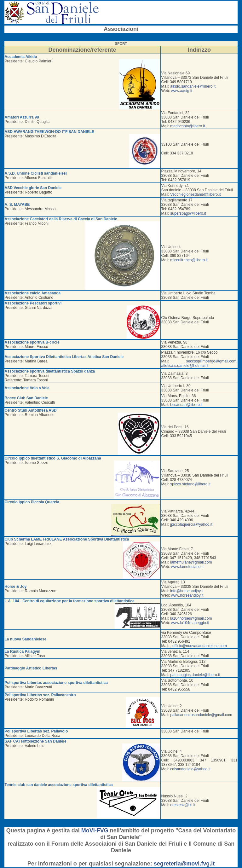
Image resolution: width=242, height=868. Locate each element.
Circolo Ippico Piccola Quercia (32, 502)
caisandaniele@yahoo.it (190, 769)
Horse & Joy (16, 587)
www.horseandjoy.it (187, 595)
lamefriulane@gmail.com (191, 562)
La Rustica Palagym (23, 651)
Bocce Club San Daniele (26, 398)
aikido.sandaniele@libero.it (193, 86)
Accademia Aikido (21, 57)
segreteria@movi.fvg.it (184, 864)
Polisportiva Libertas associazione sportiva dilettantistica (56, 683)
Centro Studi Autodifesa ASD (31, 410)
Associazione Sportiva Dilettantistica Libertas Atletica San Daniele (64, 357)
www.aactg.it (182, 91)
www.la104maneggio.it (190, 623)
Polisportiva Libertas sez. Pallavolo (36, 731)
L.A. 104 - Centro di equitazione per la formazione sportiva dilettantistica (70, 601)
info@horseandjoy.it (187, 591)
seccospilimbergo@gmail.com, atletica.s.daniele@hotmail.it (199, 363)
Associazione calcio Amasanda (33, 293)
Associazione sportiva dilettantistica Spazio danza (50, 371)
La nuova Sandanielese (26, 639)
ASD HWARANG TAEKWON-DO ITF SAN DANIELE (49, 132)
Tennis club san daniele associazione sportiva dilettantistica (59, 785)
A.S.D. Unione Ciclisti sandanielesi (36, 173)
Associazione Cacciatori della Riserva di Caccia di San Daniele (61, 219)
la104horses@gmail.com (191, 618)
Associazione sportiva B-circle (32, 342)
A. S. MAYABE (17, 205)
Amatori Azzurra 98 (22, 117)
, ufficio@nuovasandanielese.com (198, 646)
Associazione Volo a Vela (27, 388)
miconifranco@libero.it (189, 260)
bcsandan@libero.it (186, 405)
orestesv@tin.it (183, 805)
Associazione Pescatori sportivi (33, 303)
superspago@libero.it (188, 213)
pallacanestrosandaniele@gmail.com (201, 715)
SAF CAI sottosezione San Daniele (36, 741)
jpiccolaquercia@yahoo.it (191, 524)
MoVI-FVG (95, 830)
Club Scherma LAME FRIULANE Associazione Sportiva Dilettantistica (67, 539)
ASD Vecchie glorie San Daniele (33, 188)
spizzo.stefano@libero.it (190, 484)
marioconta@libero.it (187, 126)
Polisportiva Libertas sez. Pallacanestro (40, 695)
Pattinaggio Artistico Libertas (31, 668)
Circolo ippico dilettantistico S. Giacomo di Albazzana (53, 458)
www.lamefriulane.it (187, 567)
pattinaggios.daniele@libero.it (195, 675)
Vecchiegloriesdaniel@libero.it (195, 194)
